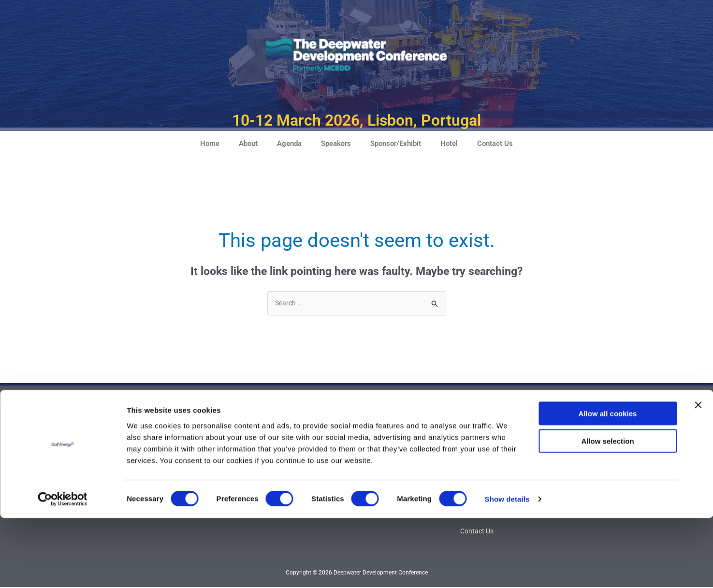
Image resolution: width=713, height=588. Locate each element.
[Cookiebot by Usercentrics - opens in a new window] (63, 569)
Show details (507, 569)
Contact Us (495, 143)
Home (210, 143)
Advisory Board (295, 439)
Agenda (289, 143)
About (248, 143)
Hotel (449, 143)
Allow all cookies (608, 483)
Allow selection (607, 511)
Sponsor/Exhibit (396, 143)
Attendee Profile (296, 454)
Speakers (336, 143)
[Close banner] (698, 475)
